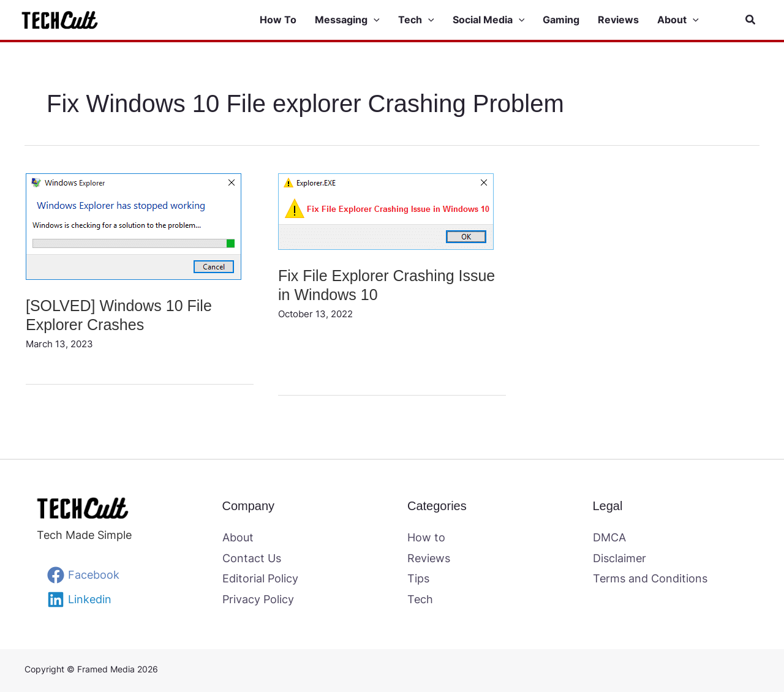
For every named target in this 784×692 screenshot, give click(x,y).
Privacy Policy (258, 599)
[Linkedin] (79, 600)
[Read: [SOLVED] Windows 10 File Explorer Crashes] (134, 226)
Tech (420, 599)
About (238, 537)
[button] (356, 20)
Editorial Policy (260, 578)
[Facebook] (83, 575)
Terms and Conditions (650, 578)
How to (426, 537)
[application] (374, 20)
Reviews (429, 558)
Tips (418, 578)
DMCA (609, 537)
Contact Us (252, 558)
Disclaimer (620, 558)
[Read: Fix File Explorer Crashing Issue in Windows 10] (386, 210)
